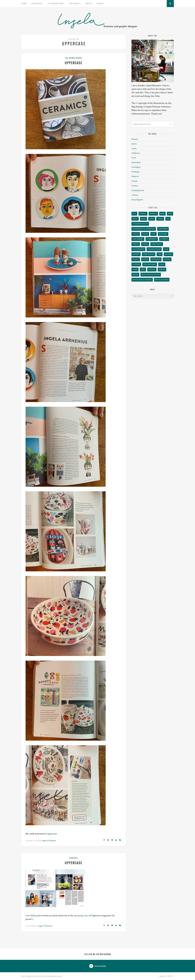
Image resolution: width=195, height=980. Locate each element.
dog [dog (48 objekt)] (153, 234)
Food (134, 158)
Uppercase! (52, 834)
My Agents (75, 3)
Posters (135, 186)
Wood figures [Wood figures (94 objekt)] (162, 280)
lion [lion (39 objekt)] (166, 249)
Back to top (167, 976)
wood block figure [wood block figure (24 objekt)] (151, 275)
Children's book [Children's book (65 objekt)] (140, 224)
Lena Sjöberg (32, 916)
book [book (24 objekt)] (143, 219)
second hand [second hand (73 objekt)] (150, 264)
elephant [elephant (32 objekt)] (163, 234)
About (89, 3)
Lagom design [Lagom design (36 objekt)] (154, 249)
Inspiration (136, 162)
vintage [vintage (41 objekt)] (152, 269)
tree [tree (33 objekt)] (143, 269)
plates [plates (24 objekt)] (145, 259)
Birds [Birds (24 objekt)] (135, 219)
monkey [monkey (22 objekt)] (136, 254)
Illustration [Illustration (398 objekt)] (138, 249)
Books (79, 58)
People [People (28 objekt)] (136, 259)
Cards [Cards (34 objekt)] (160, 219)
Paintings (135, 172)
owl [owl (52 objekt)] (160, 254)
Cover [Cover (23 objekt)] (145, 234)
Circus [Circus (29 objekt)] (136, 234)
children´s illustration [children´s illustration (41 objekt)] (144, 229)
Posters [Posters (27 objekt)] (136, 264)
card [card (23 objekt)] (152, 219)
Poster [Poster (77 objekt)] (167, 259)
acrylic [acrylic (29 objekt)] (143, 214)
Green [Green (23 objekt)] (145, 244)
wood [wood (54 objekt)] (135, 275)
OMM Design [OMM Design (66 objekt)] (149, 254)
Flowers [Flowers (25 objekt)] (164, 239)
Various (73, 858)
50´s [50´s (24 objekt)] (134, 214)
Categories (36, 3)
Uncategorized (138, 190)
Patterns (135, 176)
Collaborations (56, 3)
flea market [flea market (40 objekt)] (138, 239)
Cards (134, 148)
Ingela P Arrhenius (49, 841)
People (134, 181)
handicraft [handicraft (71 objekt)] (157, 244)
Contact (100, 3)
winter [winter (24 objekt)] (162, 269)
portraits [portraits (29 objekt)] (156, 259)
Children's (136, 153)
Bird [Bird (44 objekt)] (170, 214)
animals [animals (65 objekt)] (153, 214)
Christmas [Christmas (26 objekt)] (163, 229)
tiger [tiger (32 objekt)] (135, 269)
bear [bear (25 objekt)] (162, 214)
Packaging (136, 167)
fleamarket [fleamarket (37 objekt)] (152, 239)
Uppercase (74, 63)
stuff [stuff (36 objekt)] (162, 264)
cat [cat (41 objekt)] (168, 219)
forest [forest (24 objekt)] (136, 244)
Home (24, 3)
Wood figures (137, 200)
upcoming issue (81, 916)
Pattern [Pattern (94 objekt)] (168, 254)
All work (70, 58)
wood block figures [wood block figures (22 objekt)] (142, 280)
